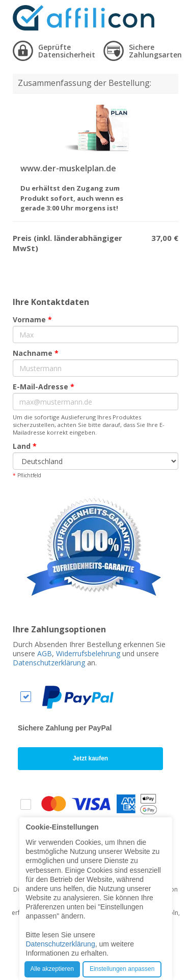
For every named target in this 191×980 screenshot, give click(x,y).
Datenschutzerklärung (49, 663)
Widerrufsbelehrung (88, 653)
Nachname (36, 353)
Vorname (32, 319)
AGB (45, 653)
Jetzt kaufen (90, 758)
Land (25, 446)
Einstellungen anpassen (122, 969)
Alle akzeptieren (52, 969)
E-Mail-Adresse (44, 387)
